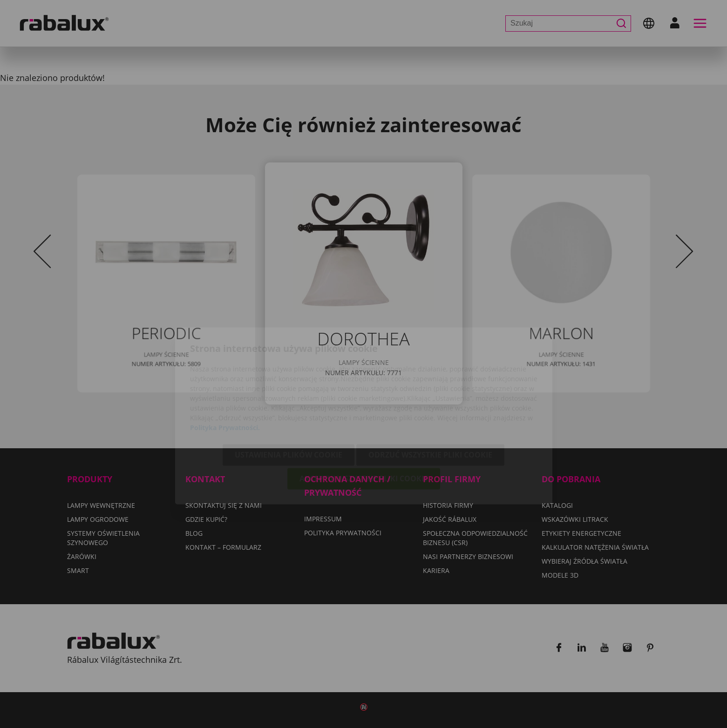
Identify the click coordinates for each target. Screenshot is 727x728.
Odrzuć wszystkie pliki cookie (430, 403)
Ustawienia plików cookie (289, 403)
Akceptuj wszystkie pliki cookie (364, 427)
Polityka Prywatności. (225, 376)
